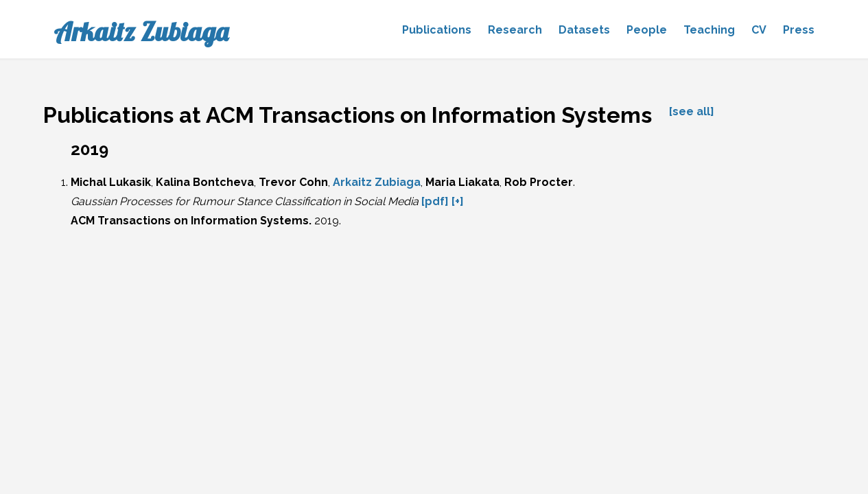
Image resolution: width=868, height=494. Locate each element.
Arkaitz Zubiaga (141, 32)
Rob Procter (539, 182)
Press (799, 30)
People (647, 30)
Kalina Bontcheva (205, 182)
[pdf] (435, 201)
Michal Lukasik (111, 182)
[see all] (692, 111)
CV (759, 30)
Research (515, 30)
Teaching (709, 30)
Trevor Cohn (293, 182)
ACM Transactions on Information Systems (190, 221)
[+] (458, 201)
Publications (437, 30)
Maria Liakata (462, 182)
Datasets (584, 30)
